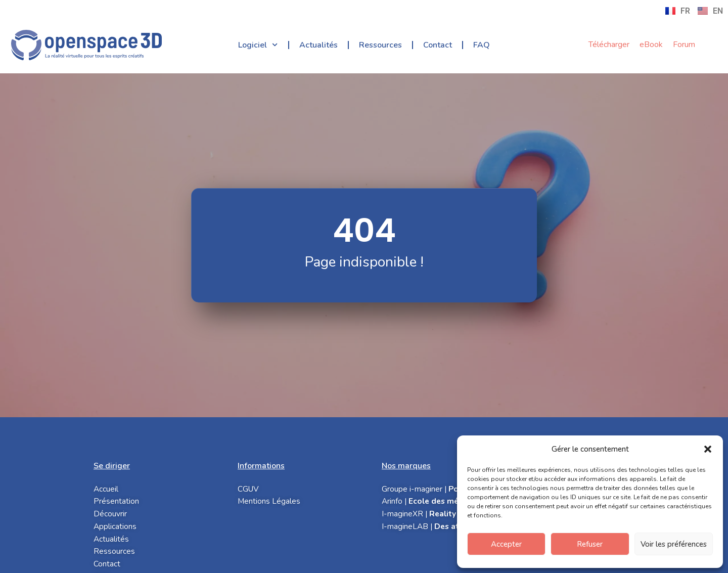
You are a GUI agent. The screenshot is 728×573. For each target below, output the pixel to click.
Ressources (380, 45)
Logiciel (258, 45)
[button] (708, 449)
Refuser (590, 544)
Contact (438, 45)
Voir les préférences (674, 544)
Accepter (506, 544)
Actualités (318, 45)
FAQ (482, 45)
